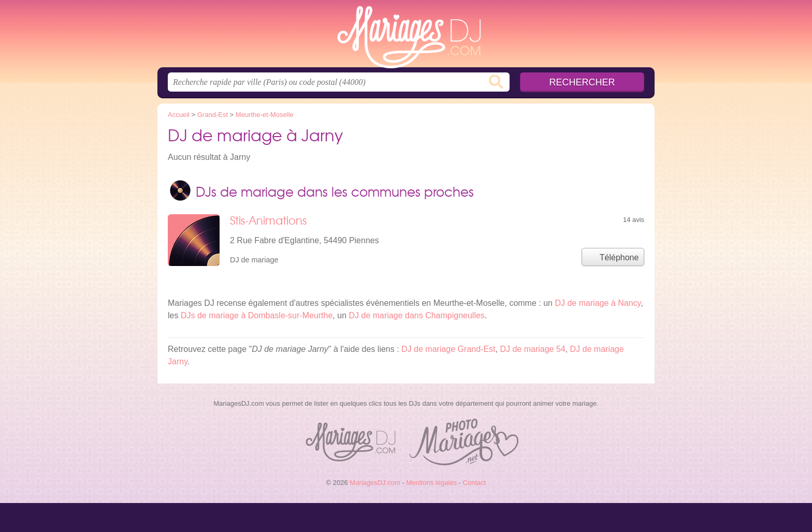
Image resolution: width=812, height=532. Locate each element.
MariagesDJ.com (406, 37)
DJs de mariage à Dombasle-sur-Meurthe (257, 315)
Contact (475, 483)
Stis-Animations (268, 220)
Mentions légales (431, 483)
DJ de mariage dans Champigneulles (417, 315)
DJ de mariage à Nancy (598, 303)
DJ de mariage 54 (532, 349)
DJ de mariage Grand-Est (448, 349)
